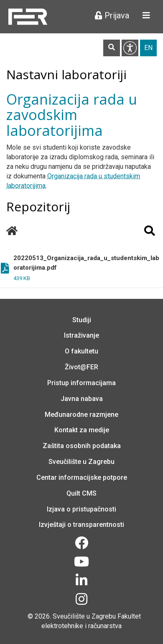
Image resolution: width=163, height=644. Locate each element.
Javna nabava (82, 399)
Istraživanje (81, 335)
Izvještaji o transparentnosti (81, 525)
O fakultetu (81, 351)
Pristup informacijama (81, 383)
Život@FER (81, 367)
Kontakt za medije (82, 430)
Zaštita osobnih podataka (82, 446)
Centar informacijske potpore (82, 477)
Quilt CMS (81, 493)
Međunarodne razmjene (81, 415)
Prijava (112, 15)
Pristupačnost (130, 48)
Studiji (82, 320)
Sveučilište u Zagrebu (81, 462)
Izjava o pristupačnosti (81, 509)
